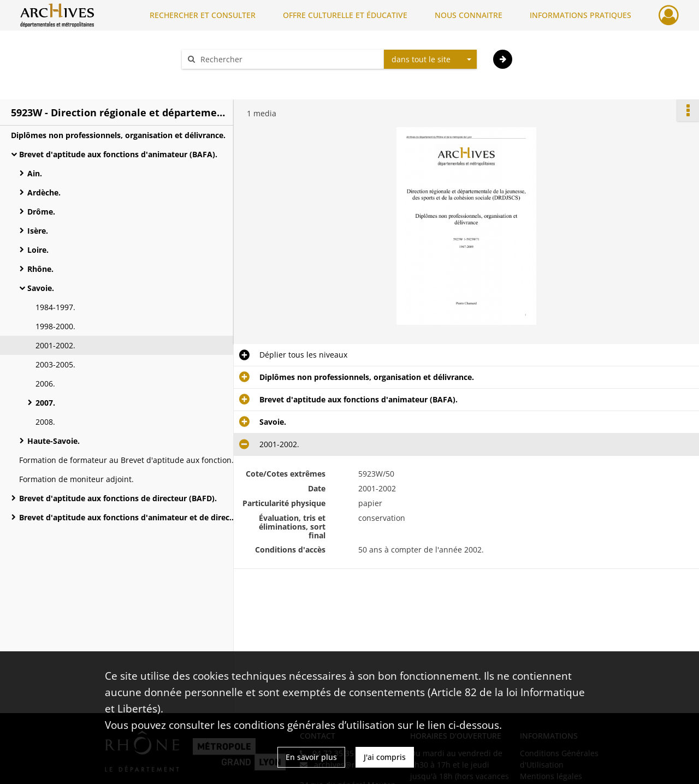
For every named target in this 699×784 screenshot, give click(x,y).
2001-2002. (55, 345)
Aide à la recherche (224, 78)
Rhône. (40, 269)
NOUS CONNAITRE (469, 15)
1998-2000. (55, 326)
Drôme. (41, 212)
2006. (45, 384)
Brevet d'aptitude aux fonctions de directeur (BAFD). (118, 498)
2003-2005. (55, 364)
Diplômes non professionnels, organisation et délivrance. (118, 135)
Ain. (35, 173)
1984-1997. (55, 307)
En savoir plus (311, 757)
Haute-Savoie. (54, 441)
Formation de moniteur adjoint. (76, 479)
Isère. (38, 231)
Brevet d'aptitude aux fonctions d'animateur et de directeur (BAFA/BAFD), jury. (128, 517)
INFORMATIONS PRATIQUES (580, 15)
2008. (45, 422)
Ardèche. (44, 192)
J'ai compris (385, 757)
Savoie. (41, 288)
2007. (45, 403)
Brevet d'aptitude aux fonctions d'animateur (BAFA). (118, 154)
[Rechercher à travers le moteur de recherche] (288, 59)
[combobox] (430, 60)
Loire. (38, 250)
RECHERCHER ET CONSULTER (203, 15)
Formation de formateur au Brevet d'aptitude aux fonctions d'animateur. (128, 460)
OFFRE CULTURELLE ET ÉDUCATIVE (345, 15)
